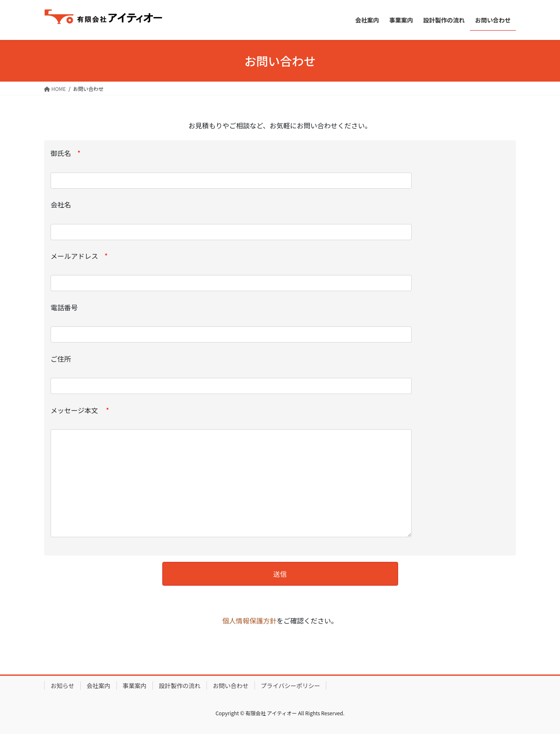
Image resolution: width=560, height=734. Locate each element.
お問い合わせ (231, 686)
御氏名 (231, 168)
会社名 (231, 220)
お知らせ (62, 686)
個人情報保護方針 (249, 621)
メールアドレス (231, 271)
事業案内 (135, 686)
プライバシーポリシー (291, 686)
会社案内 (99, 686)
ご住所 (231, 374)
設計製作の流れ (180, 686)
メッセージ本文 (231, 471)
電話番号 (231, 323)
